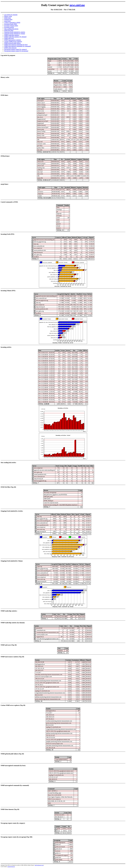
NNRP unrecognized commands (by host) (16, 45)
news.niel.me (77, 5)
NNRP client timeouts (10, 48)
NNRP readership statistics (12, 35)
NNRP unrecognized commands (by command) (17, 46)
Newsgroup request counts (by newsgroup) (16, 51)
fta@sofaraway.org (39, 865)
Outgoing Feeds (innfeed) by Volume (15, 34)
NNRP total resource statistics (13, 40)
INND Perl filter (9, 30)
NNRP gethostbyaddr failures (12, 43)
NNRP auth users (9, 38)
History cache (8, 16)
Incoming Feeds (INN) (11, 24)
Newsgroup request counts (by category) (16, 49)
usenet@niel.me (11, 867)
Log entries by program (11, 15)
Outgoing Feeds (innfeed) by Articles (15, 32)
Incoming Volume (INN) (11, 26)
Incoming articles (9, 27)
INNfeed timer (8, 19)
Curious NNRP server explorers (13, 41)
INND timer (8, 18)
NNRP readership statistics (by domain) (15, 37)
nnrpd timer (7, 21)
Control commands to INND (12, 23)
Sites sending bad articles (11, 29)
